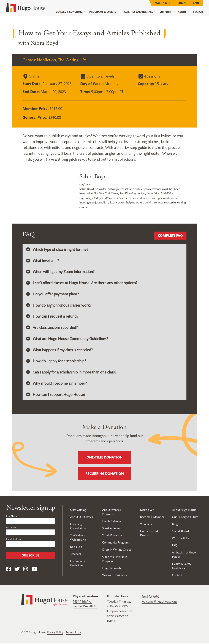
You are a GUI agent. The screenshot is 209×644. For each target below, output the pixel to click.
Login (182, 3)
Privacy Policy (56, 633)
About (184, 12)
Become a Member (152, 517)
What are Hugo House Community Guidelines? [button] (67, 339)
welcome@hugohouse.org (159, 602)
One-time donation (104, 458)
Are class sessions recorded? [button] (52, 328)
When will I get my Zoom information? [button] (60, 272)
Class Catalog (78, 510)
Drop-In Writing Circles (117, 550)
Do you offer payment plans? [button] (53, 294)
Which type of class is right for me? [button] (57, 250)
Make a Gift (163, 3)
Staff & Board (180, 532)
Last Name (12, 528)
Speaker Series (111, 529)
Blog (175, 524)
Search (198, 12)
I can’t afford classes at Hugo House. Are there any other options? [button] (82, 283)
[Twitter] (17, 570)
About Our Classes (81, 517)
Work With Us (181, 539)
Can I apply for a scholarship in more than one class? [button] (72, 373)
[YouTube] (34, 570)
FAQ (175, 546)
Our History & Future (185, 517)
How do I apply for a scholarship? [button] (56, 362)
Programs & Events (104, 12)
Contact (177, 576)
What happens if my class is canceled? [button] (60, 350)
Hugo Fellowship (113, 569)
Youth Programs (112, 536)
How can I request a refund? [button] (52, 317)
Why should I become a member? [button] (56, 384)
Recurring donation (105, 474)
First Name (12, 516)
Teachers (75, 554)
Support (167, 12)
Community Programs (116, 543)
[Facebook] (9, 570)
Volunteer (146, 524)
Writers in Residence (115, 576)
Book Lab (76, 547)
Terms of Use (74, 633)
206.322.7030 (150, 597)
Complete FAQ (170, 236)
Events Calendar (112, 522)
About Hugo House (184, 510)
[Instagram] (26, 570)
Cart (196, 3)
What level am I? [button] (43, 261)
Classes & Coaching (71, 12)
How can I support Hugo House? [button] (56, 395)
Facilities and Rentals (139, 12)
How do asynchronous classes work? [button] (59, 306)
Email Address (13, 540)
